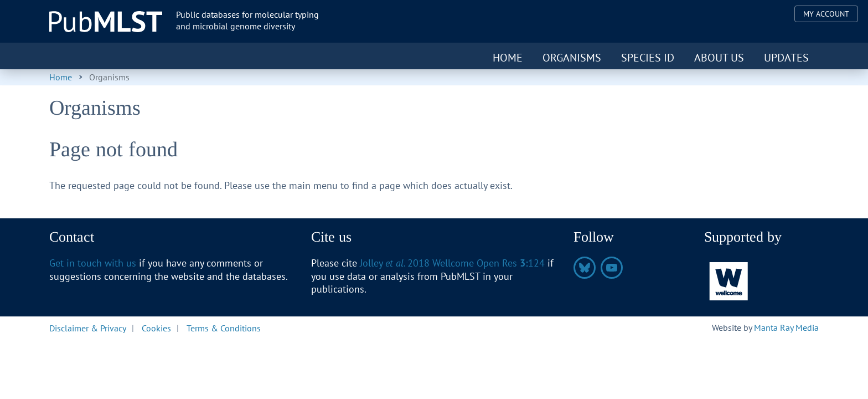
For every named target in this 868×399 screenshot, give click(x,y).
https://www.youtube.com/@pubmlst (612, 268)
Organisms (572, 58)
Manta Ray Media (786, 328)
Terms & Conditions (224, 328)
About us (719, 58)
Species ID (648, 58)
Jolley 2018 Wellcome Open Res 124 (452, 263)
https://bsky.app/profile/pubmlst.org (585, 268)
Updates (786, 58)
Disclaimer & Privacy (88, 328)
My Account (826, 14)
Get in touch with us (93, 263)
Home (508, 58)
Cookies (156, 328)
